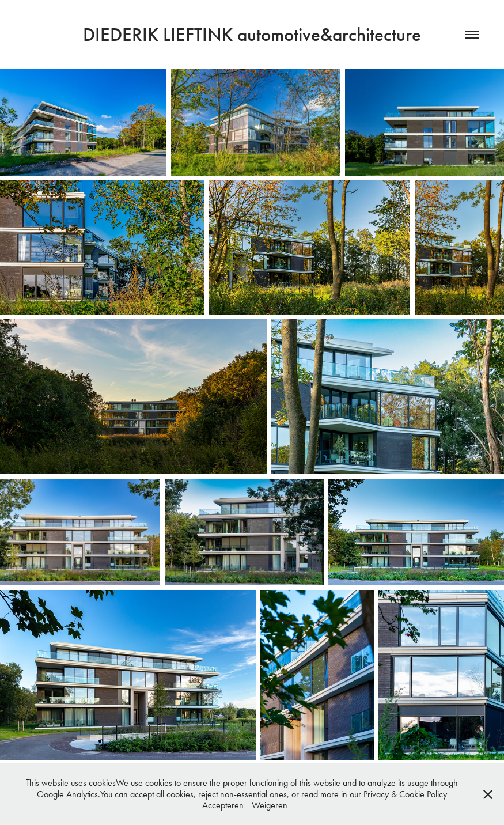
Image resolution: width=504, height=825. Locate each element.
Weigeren (270, 805)
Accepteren (223, 805)
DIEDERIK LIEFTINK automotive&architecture (252, 35)
